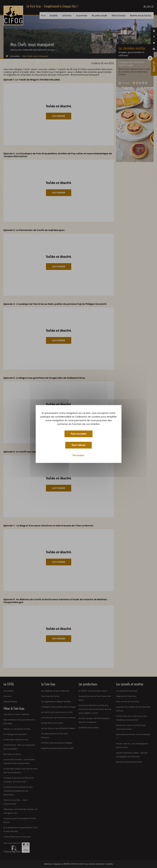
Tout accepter (79, 434)
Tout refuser (78, 445)
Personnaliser (78, 455)
